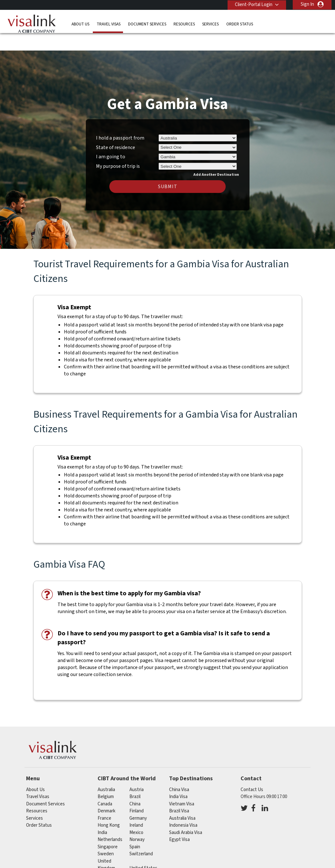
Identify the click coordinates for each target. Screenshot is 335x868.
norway (137, 821)
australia (106, 771)
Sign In (307, 4)
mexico (136, 814)
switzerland (141, 835)
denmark (106, 793)
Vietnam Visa (182, 785)
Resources (184, 24)
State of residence (116, 129)
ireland (136, 807)
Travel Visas (109, 24)
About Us (80, 24)
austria (137, 771)
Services (210, 24)
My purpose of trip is (118, 147)
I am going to (111, 138)
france (104, 800)
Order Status (240, 24)
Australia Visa (182, 800)
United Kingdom (106, 846)
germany (138, 800)
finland (137, 793)
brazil (135, 778)
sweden (106, 835)
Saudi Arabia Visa (186, 814)
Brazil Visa (179, 793)
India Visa (178, 778)
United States (143, 850)
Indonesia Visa (183, 807)
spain (135, 828)
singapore (108, 828)
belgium (106, 778)
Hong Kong (109, 807)
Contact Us (252, 771)
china (135, 785)
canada (105, 785)
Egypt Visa (179, 821)
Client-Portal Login (253, 4)
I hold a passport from (120, 119)
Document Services (147, 24)
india (102, 814)
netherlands (110, 821)
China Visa (179, 771)
